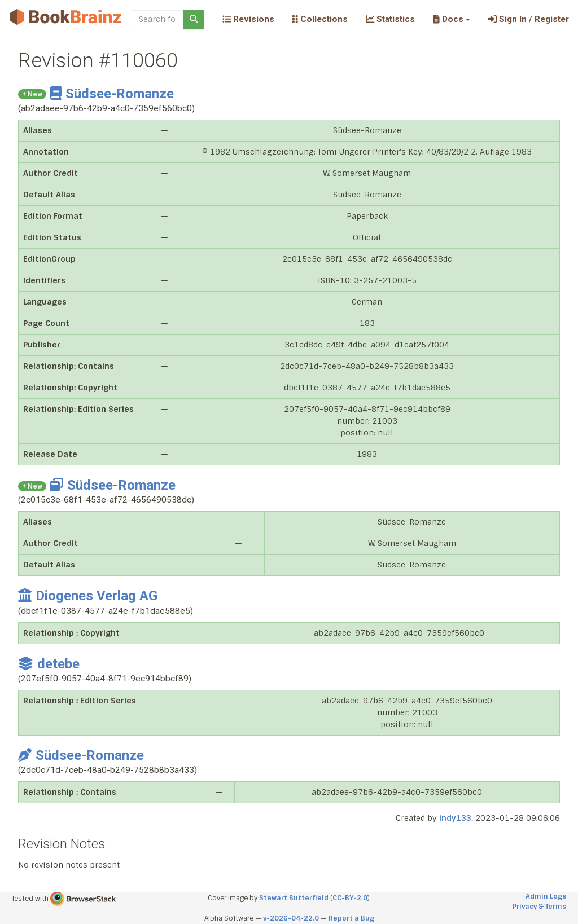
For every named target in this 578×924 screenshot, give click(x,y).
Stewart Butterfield (294, 898)
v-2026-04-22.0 (291, 918)
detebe (49, 664)
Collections (320, 19)
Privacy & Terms (539, 907)
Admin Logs (546, 896)
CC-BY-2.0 (350, 898)
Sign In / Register (529, 19)
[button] (451, 19)
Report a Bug (351, 918)
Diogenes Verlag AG (88, 596)
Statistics (390, 19)
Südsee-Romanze (112, 94)
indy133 (455, 818)
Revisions (248, 19)
